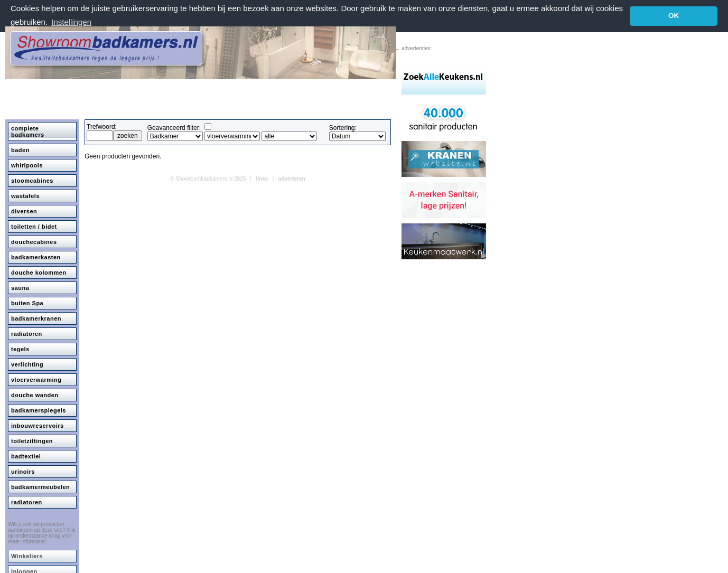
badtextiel (26, 456)
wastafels (25, 195)
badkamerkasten (36, 257)
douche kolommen (39, 272)
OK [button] (674, 16)
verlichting (27, 364)
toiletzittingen (32, 440)
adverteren (292, 178)
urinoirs (23, 471)
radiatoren (27, 333)
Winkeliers (27, 556)
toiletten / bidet (34, 226)
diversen (24, 211)
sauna (20, 287)
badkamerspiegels (39, 410)
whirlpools (27, 165)
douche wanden (35, 394)
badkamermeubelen (40, 486)
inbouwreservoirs (38, 425)
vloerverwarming (36, 379)
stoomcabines (32, 180)
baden (20, 149)
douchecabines (34, 241)
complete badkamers (28, 131)
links (262, 178)
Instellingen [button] (71, 22)
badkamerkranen (36, 318)
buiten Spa (27, 303)
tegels (20, 349)
